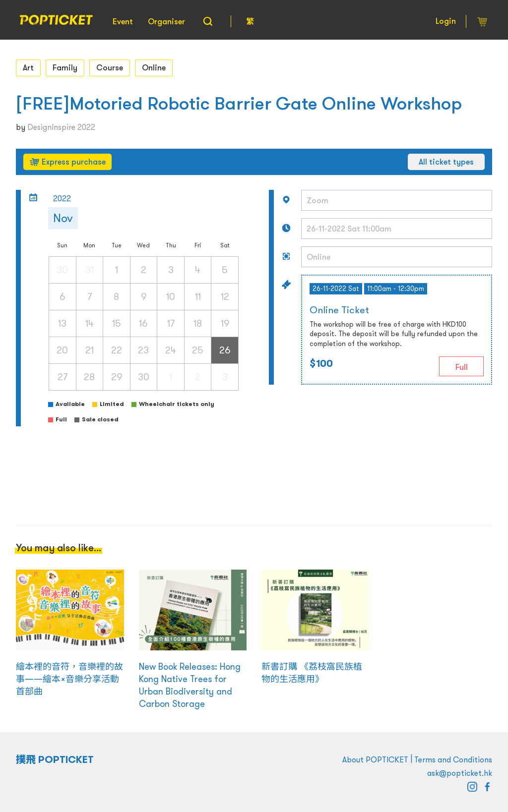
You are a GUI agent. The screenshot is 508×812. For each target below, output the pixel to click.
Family (65, 67)
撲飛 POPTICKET (55, 759)
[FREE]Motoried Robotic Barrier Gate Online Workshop (239, 103)
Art (28, 67)
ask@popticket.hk (460, 773)
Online (154, 67)
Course (110, 67)
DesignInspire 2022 (61, 127)
